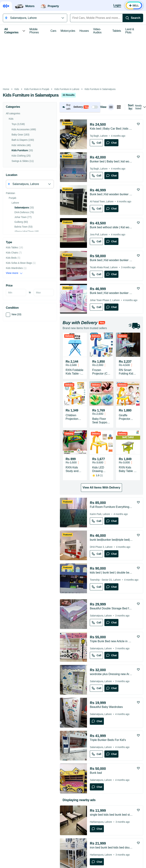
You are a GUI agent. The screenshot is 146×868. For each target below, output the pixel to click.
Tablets (117, 31)
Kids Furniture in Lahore (67, 89)
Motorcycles (68, 31)
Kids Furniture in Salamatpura (100, 89)
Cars (53, 31)
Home (6, 89)
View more (14, 273)
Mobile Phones (34, 31)
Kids (17, 89)
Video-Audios (97, 31)
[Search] (133, 18)
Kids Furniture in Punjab (37, 89)
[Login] (117, 6)
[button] (80, 107)
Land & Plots (130, 31)
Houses (84, 31)
